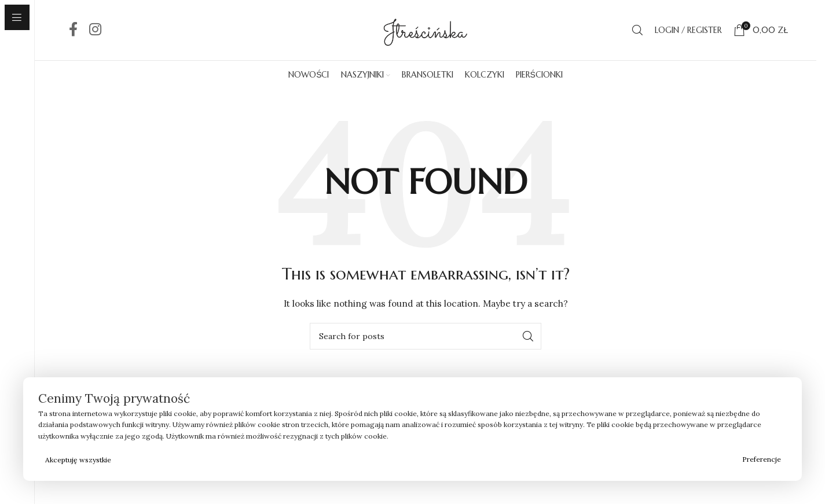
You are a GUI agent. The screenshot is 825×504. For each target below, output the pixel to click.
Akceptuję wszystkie (78, 460)
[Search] (637, 30)
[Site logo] (425, 30)
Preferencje (762, 459)
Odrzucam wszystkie (428, 460)
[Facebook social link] (73, 30)
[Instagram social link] (95, 30)
